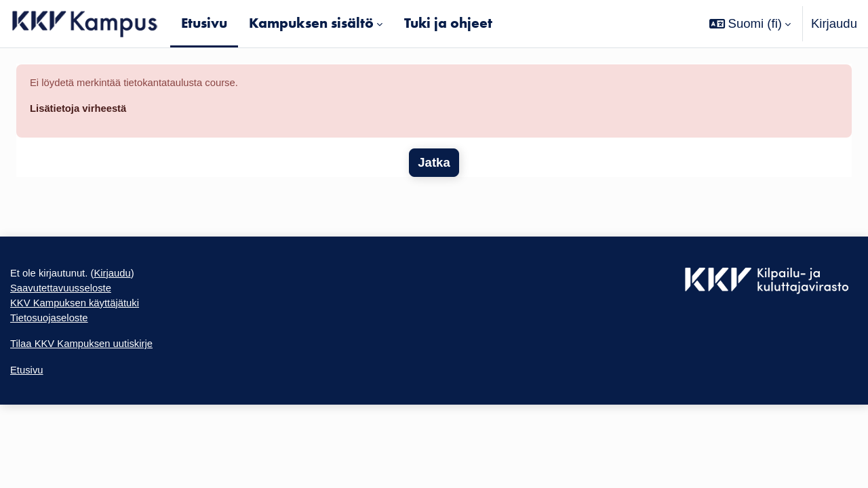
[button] (750, 24)
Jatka (434, 170)
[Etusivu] (85, 24)
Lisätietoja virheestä (90, 114)
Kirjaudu (834, 23)
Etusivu (31, 402)
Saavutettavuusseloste (74, 305)
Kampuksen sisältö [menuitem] (311, 23)
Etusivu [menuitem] (204, 23)
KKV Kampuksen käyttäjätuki (91, 324)
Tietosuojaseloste (59, 343)
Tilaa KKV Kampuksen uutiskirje (99, 372)
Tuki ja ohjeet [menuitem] (448, 23)
